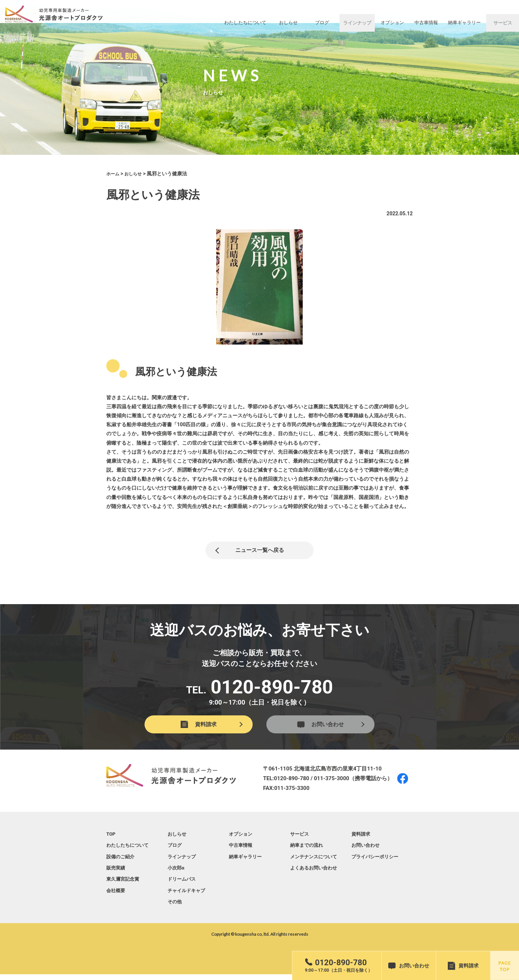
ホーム (114, 174)
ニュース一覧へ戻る (260, 552)
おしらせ (137, 174)
